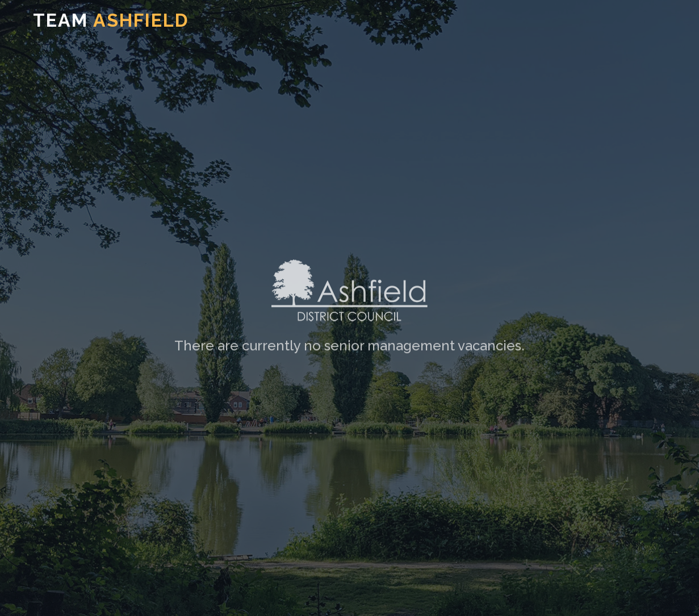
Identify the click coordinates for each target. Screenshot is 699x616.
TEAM (111, 20)
